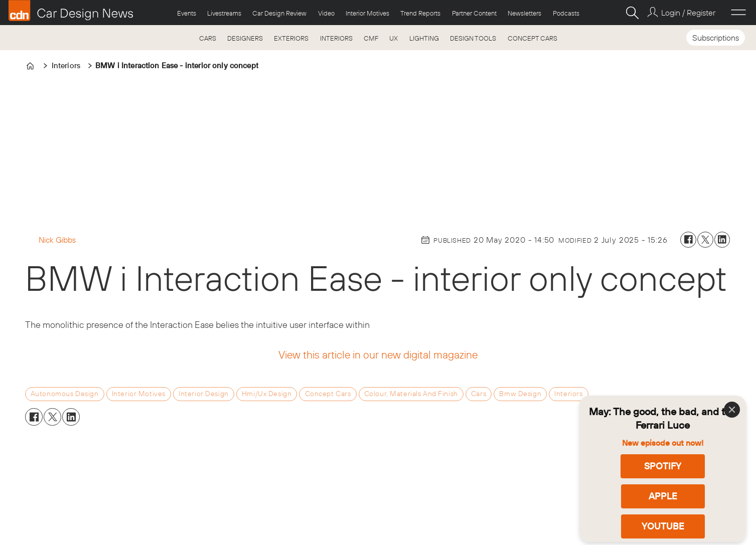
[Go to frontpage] (71, 11)
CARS (208, 38)
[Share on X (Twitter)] (705, 240)
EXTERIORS (291, 38)
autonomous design (65, 394)
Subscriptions (716, 38)
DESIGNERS (245, 38)
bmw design (520, 394)
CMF (371, 38)
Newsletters (524, 13)
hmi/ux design (267, 394)
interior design (204, 394)
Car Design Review (279, 13)
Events (187, 13)
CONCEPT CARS (533, 38)
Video (326, 13)
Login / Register (688, 13)
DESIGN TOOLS (473, 38)
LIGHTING (424, 38)
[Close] (732, 410)
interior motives (139, 394)
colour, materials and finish (411, 394)
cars (479, 394)
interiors (568, 394)
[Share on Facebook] (688, 240)
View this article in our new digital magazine (378, 354)
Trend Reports (420, 13)
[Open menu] (738, 13)
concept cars (328, 394)
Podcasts (566, 13)
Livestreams (224, 13)
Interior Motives (367, 13)
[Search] (632, 13)
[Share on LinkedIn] (722, 240)
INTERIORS (336, 38)
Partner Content (474, 13)
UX (394, 38)
